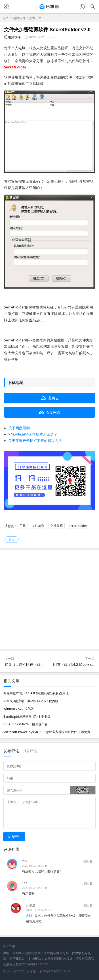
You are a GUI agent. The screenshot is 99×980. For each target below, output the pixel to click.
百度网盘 (53, 412)
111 (25, 883)
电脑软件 (19, 18)
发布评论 (14, 837)
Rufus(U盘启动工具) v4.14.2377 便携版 (31, 701)
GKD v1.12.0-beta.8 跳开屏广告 (26, 724)
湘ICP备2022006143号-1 (55, 971)
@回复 (88, 861)
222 (25, 861)
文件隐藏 (57, 526)
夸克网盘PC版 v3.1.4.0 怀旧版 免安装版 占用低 (36, 693)
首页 (5, 18)
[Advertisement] (49, 599)
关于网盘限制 (19, 428)
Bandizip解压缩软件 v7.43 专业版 (27, 716)
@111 (30, 915)
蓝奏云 (54, 398)
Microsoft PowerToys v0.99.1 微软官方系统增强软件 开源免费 (47, 732)
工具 (23, 526)
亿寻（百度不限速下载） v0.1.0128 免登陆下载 (42, 664)
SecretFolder (78, 526)
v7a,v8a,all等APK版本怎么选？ (33, 434)
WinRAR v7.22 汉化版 (19, 709)
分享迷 (31, 905)
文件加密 (38, 526)
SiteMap (9, 946)
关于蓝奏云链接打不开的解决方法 (35, 441)
